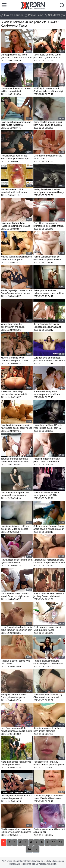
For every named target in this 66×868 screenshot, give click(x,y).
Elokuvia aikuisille (12, 15)
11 (61, 842)
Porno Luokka (34, 15)
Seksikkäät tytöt (55, 15)
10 (54, 842)
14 (29, 849)
